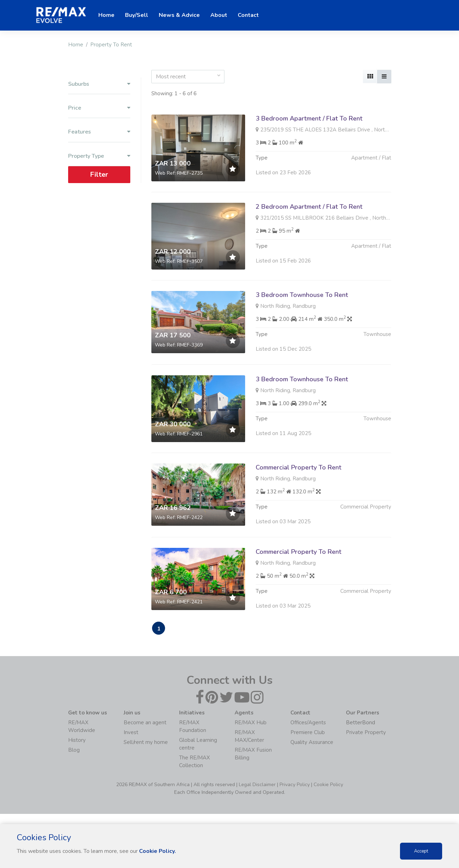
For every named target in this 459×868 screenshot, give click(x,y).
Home (76, 45)
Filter (99, 174)
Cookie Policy (328, 785)
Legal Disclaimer (257, 785)
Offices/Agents (308, 723)
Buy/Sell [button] (137, 15)
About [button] (219, 15)
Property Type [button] (99, 156)
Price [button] (99, 108)
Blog (74, 751)
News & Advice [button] (179, 15)
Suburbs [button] (99, 84)
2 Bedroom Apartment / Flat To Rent (309, 207)
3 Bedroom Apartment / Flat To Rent (309, 118)
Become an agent (145, 723)
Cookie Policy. (158, 851)
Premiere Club (308, 733)
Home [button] (106, 15)
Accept (421, 851)
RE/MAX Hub (251, 723)
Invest (131, 733)
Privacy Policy (295, 785)
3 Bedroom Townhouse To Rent (302, 329)
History (77, 741)
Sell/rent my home (146, 743)
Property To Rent (111, 45)
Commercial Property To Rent (299, 501)
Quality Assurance (312, 743)
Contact (248, 15)
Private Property (366, 733)
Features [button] (99, 132)
